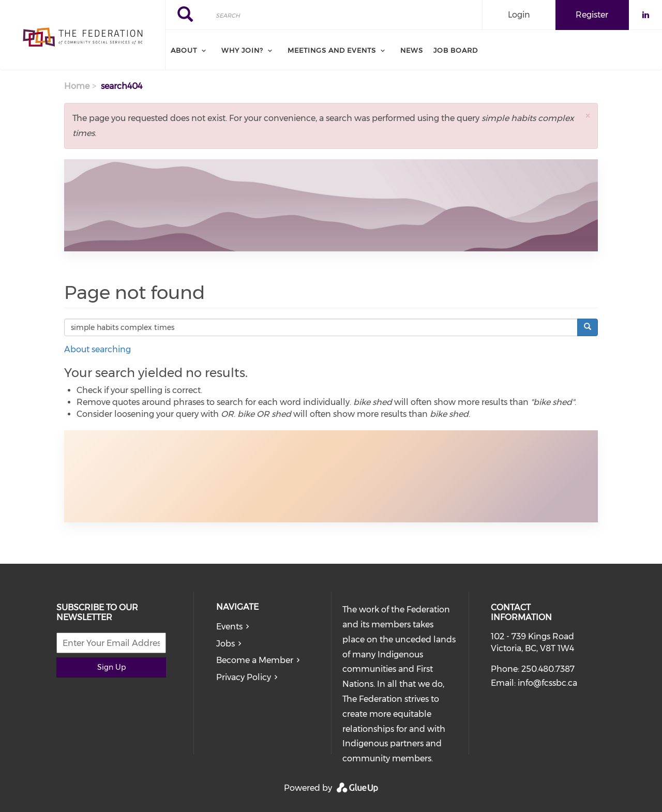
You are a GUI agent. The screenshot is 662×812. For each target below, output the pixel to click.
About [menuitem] (184, 50)
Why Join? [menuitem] (242, 50)
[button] (588, 116)
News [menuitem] (412, 50)
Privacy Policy (244, 677)
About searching (97, 349)
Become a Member (255, 660)
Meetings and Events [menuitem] (332, 50)
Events (229, 627)
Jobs (225, 644)
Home (77, 86)
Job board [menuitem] (456, 50)
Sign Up (111, 667)
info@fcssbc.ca (547, 683)
